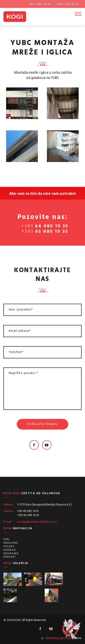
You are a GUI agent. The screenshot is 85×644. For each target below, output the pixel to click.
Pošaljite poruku (42, 424)
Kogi (7, 539)
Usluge (9, 546)
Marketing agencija (58, 638)
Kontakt (10, 557)
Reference (11, 554)
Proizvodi (11, 543)
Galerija (10, 550)
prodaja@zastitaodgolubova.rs (37, 522)
